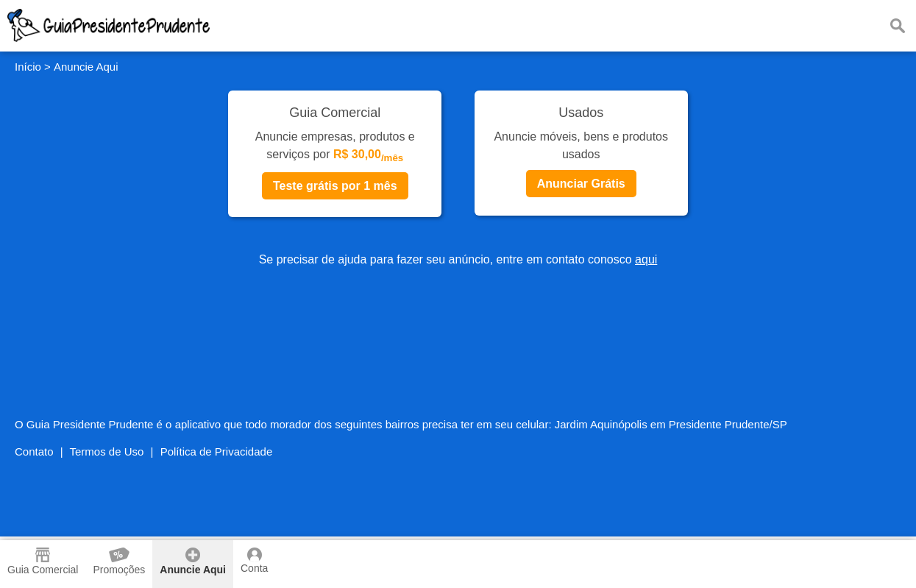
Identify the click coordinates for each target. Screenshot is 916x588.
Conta (254, 561)
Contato (34, 451)
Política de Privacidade (217, 451)
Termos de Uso (107, 451)
